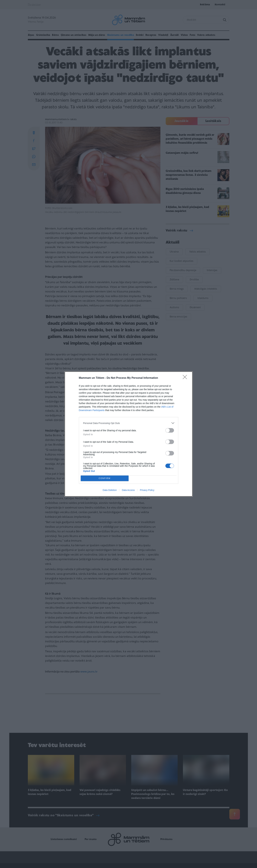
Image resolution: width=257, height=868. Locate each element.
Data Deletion (110, 490)
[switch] (170, 430)
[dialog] (129, 434)
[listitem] (129, 423)
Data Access (128, 490)
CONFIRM (105, 478)
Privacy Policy (147, 490)
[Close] (186, 378)
